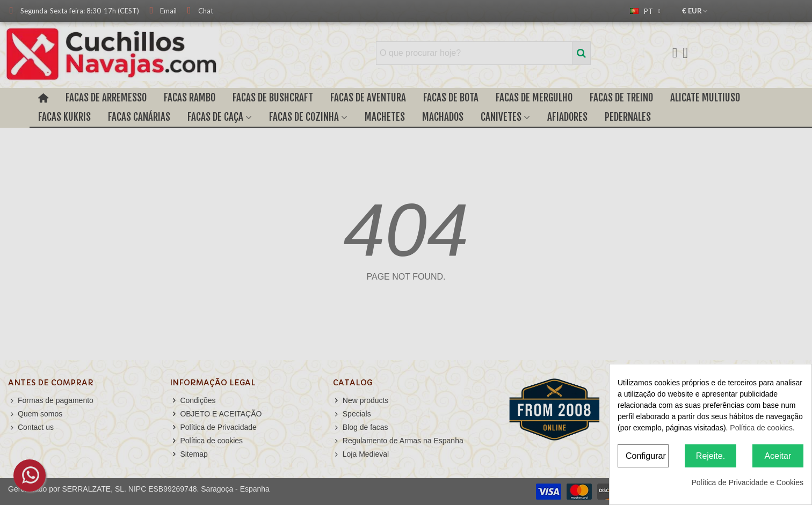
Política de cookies (761, 428)
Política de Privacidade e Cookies (747, 482)
